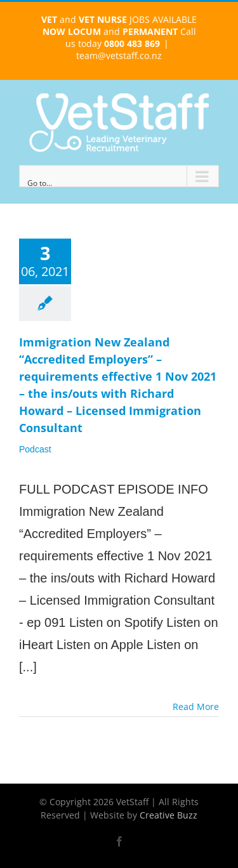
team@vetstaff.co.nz (119, 56)
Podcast (35, 449)
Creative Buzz (169, 815)
